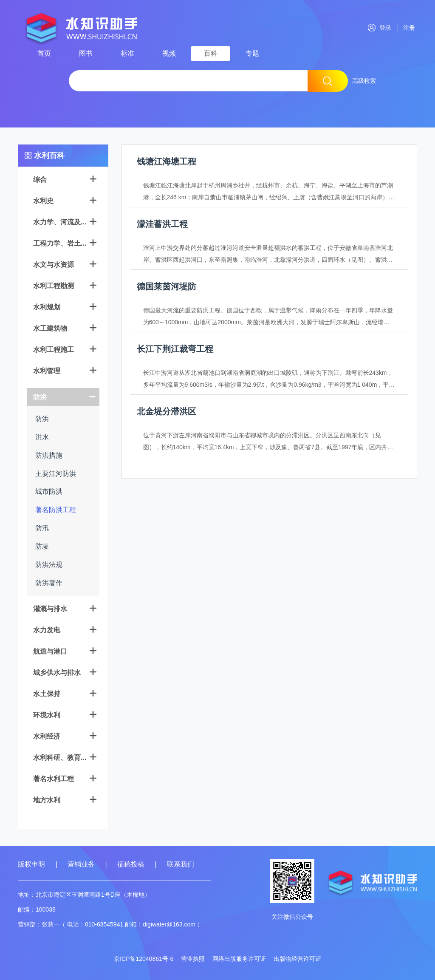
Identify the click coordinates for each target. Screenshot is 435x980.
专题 (252, 53)
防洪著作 (49, 583)
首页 (44, 53)
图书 (86, 53)
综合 (40, 180)
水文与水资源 (54, 265)
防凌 (42, 546)
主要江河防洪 (56, 474)
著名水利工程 (54, 779)
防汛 (42, 528)
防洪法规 (49, 565)
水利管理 (47, 371)
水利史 (43, 201)
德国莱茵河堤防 (167, 286)
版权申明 (31, 864)
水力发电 (47, 630)
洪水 (42, 437)
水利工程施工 (54, 350)
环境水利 (47, 715)
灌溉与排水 (50, 609)
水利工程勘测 (54, 286)
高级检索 (364, 81)
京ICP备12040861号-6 (144, 959)
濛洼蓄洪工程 (162, 224)
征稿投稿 (132, 864)
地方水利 (47, 800)
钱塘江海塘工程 (167, 161)
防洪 (40, 397)
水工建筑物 (50, 328)
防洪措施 (49, 455)
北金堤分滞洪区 (167, 411)
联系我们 (181, 864)
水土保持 (47, 694)
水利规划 (47, 307)
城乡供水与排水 (57, 673)
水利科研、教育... (60, 758)
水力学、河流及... (60, 222)
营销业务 (81, 864)
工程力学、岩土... (60, 243)
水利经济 (47, 736)
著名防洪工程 (56, 510)
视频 (169, 53)
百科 (211, 53)
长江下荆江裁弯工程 (175, 349)
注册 (407, 28)
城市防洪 (49, 491)
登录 (380, 28)
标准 (127, 53)
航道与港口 (50, 651)
